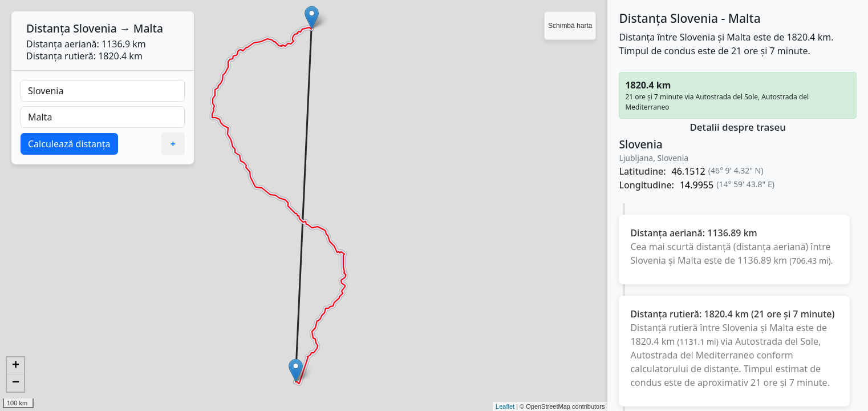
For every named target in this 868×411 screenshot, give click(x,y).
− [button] (16, 383)
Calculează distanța (69, 144)
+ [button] (16, 366)
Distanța (48, 28)
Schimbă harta (570, 26)
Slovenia (95, 28)
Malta (148, 28)
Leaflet (505, 406)
